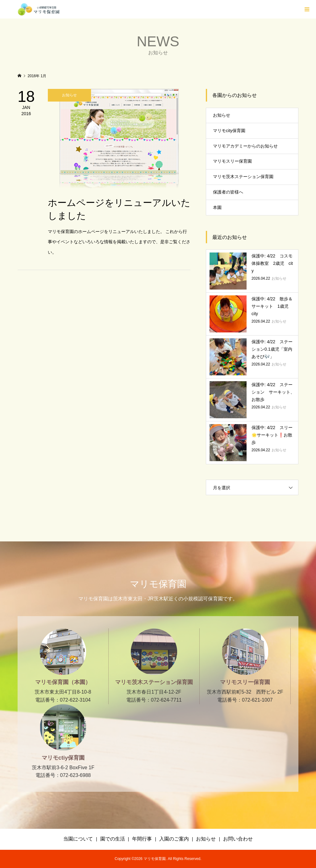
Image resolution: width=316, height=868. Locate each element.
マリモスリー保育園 (232, 161)
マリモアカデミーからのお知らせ (245, 146)
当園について (78, 839)
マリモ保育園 (158, 584)
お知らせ (222, 115)
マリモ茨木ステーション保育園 (243, 177)
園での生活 (113, 839)
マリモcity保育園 (229, 131)
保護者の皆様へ (228, 192)
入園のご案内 (174, 839)
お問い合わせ (238, 839)
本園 (217, 207)
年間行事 (142, 839)
